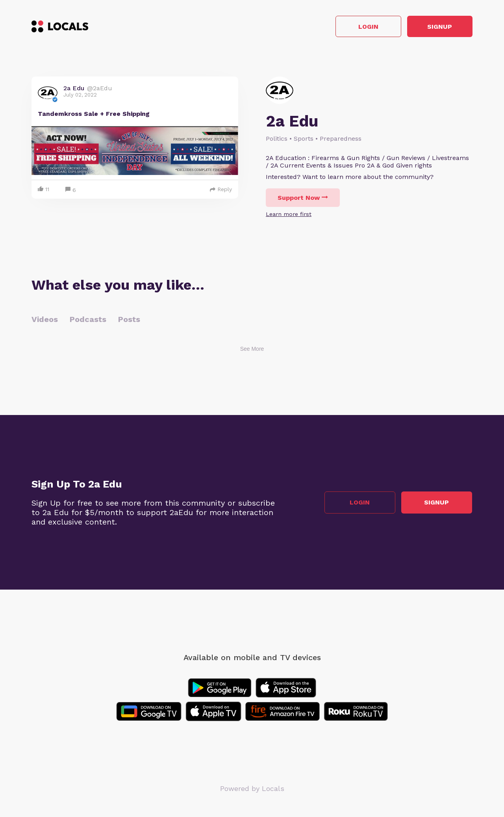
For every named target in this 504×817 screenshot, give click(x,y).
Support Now (303, 198)
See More (252, 350)
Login (360, 27)
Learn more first (289, 215)
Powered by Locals (252, 789)
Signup (437, 27)
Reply (221, 190)
